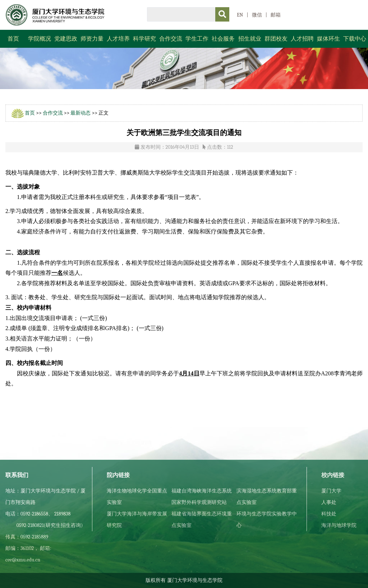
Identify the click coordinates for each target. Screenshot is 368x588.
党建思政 (66, 39)
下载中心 (355, 39)
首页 (13, 39)
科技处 (329, 514)
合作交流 (171, 39)
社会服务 (223, 39)
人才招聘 (302, 39)
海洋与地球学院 (339, 525)
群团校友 (276, 39)
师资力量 (92, 39)
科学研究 (144, 39)
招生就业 (250, 39)
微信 (257, 15)
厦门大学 (331, 491)
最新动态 (80, 113)
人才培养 (118, 39)
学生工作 (197, 39)
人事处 (329, 502)
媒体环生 (328, 39)
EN (240, 15)
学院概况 (40, 39)
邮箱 (276, 15)
